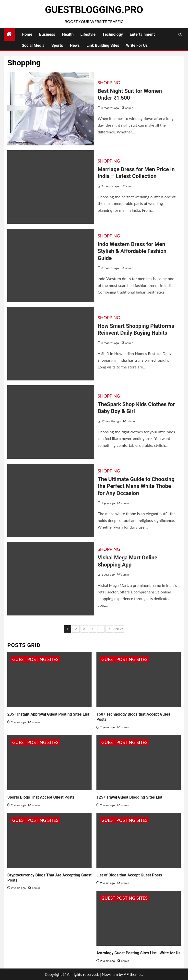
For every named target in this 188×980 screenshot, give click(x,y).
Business (47, 34)
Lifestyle (88, 34)
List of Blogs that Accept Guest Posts (129, 875)
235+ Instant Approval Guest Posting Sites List (48, 714)
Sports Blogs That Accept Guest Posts (41, 797)
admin (129, 108)
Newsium (110, 974)
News (75, 45)
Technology (113, 34)
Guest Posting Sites (35, 659)
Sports (57, 45)
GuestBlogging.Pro (94, 10)
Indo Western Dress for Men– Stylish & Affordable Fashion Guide (133, 251)
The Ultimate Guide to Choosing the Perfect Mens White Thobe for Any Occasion (136, 486)
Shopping (109, 83)
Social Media (33, 45)
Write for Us (137, 45)
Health (68, 34)
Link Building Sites (103, 45)
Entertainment (142, 34)
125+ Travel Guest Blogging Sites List (129, 797)
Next (119, 629)
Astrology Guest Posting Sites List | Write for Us (138, 953)
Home (27, 34)
